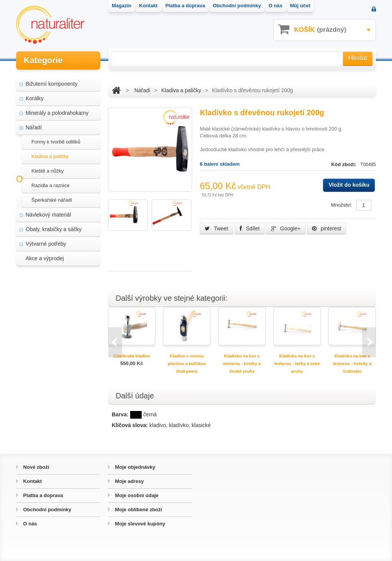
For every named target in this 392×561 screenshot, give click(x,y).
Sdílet (250, 228)
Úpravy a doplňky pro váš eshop (60, 320)
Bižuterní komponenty (51, 80)
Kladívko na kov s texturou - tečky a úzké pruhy (297, 364)
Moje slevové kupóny (139, 524)
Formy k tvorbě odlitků (56, 138)
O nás (29, 524)
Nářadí (34, 124)
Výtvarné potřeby (46, 240)
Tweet (216, 228)
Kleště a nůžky (48, 167)
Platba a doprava (42, 495)
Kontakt (32, 481)
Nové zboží (36, 467)
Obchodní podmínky (47, 510)
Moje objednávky (134, 467)
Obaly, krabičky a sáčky (54, 226)
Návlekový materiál (48, 211)
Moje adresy (129, 481)
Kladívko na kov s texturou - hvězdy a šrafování (352, 364)
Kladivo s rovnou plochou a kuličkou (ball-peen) (187, 364)
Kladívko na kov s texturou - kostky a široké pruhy (242, 364)
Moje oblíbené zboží (138, 510)
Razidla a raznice (51, 182)
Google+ (286, 228)
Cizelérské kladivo (131, 356)
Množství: (341, 205)
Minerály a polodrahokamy (57, 109)
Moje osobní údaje (136, 495)
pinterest (327, 228)
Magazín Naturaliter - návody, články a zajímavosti (60, 298)
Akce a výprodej (45, 255)
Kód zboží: (344, 164)
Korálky (35, 95)
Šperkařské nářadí (52, 197)
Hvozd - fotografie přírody (60, 338)
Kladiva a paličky (50, 153)
